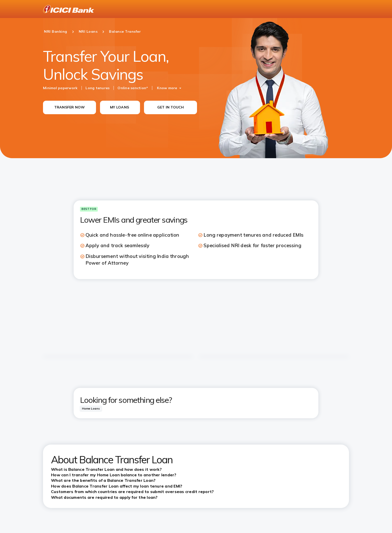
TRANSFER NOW (70, 107)
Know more (167, 88)
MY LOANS (119, 107)
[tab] (91, 409)
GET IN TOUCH (171, 107)
